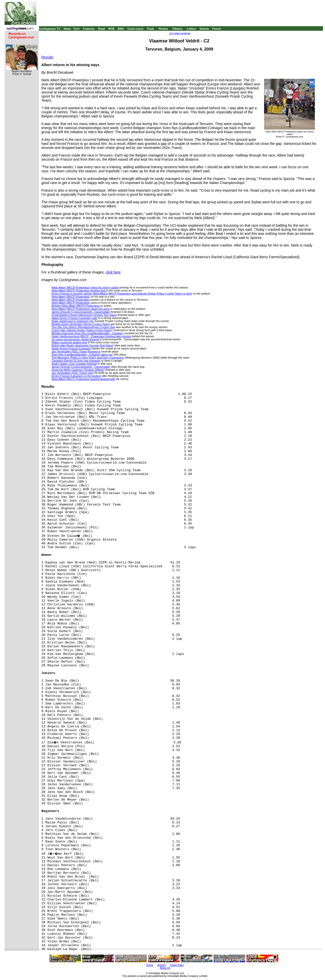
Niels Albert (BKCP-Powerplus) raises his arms (80, 309)
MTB (111, 29)
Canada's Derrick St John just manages (76, 361)
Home (150, 965)
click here (113, 272)
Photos (163, 29)
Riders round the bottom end (69, 342)
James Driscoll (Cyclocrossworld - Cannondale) (81, 312)
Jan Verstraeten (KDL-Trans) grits (72, 373)
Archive (161, 965)
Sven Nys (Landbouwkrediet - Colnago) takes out (82, 355)
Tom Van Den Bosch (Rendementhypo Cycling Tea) (83, 327)
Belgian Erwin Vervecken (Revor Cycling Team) (81, 324)
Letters (192, 29)
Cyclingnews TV (50, 29)
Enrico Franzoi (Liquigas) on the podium (76, 376)
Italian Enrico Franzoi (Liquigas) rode (74, 318)
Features (89, 29)
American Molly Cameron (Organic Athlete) (78, 370)
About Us (165, 968)
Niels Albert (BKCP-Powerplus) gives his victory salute (85, 287)
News (67, 29)
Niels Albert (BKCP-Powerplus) (71, 297)
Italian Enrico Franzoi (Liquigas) (71, 348)
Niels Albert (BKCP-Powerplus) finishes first (79, 290)
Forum (217, 29)
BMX (121, 29)
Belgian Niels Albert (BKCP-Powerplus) (76, 306)
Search (204, 29)
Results (47, 57)
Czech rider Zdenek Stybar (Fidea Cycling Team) (82, 330)
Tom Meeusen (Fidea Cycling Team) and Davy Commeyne (88, 358)
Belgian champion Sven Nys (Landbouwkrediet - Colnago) (87, 333)
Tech (76, 29)
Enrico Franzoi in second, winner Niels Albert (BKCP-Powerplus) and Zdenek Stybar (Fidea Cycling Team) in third (122, 294)
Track (150, 29)
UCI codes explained (180, 33)
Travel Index (177, 965)
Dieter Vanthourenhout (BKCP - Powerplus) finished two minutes (91, 336)
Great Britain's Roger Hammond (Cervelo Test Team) (84, 315)
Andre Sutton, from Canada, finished (74, 364)
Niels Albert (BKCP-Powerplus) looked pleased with (83, 379)
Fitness (177, 29)
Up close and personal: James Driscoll (75, 339)
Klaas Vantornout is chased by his (72, 321)
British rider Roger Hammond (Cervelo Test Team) (83, 345)
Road (102, 29)
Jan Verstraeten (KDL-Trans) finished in (76, 351)
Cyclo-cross (135, 29)
